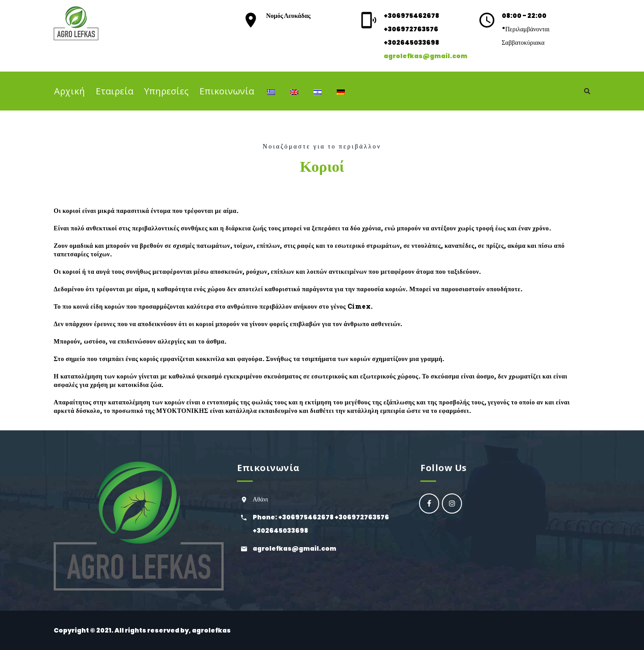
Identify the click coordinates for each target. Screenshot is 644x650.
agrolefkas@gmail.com (426, 56)
